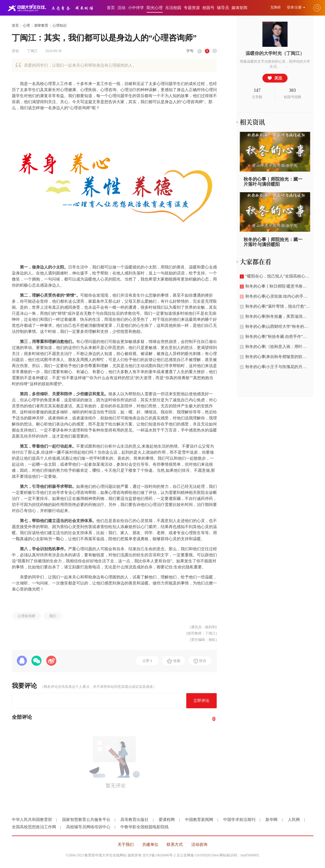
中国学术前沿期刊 (239, 820)
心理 (26, 26)
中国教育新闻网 (199, 820)
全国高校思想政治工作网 (34, 827)
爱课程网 (167, 820)
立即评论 (201, 701)
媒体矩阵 (240, 8)
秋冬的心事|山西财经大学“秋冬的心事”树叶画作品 (277, 327)
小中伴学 (136, 8)
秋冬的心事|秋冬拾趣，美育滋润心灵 (275, 317)
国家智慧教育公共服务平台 (86, 820)
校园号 (208, 8)
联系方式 (175, 844)
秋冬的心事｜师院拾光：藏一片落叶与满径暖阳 (273, 182)
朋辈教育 (41, 26)
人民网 (294, 820)
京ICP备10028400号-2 (159, 855)
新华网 (271, 820)
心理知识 (60, 26)
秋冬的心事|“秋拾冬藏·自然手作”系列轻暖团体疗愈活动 (277, 337)
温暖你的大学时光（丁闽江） (275, 53)
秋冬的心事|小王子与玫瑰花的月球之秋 (277, 367)
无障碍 (276, 7)
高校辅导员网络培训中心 (88, 827)
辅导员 (223, 8)
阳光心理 (155, 8)
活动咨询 (199, 844)
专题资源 (192, 8)
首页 (111, 8)
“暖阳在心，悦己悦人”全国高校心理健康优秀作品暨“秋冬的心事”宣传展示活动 (277, 276)
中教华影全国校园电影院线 (145, 827)
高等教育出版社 (134, 820)
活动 (121, 8)
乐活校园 (173, 8)
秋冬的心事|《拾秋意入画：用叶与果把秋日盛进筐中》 (277, 347)
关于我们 (126, 844)
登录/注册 (296, 7)
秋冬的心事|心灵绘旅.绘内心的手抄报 (276, 296)
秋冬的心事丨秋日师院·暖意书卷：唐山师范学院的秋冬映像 (277, 286)
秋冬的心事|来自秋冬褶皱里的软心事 (275, 357)
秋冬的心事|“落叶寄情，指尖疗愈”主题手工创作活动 (277, 306)
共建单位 (150, 844)
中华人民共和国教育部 (32, 820)
